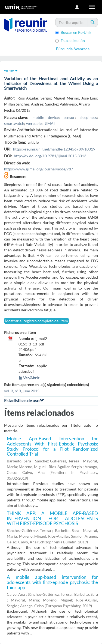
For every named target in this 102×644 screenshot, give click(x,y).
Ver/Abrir (29, 378)
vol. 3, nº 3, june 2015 (22, 391)
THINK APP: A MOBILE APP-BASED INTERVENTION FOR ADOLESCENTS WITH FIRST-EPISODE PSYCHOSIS (52, 518)
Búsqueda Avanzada (73, 49)
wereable (34, 123)
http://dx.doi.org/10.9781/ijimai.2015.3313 (50, 156)
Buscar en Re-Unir (73, 32)
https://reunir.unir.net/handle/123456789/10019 (54, 149)
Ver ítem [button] (11, 71)
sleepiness (88, 117)
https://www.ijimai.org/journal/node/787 (39, 169)
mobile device (46, 117)
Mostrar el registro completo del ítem (36, 321)
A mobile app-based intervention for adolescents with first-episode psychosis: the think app (52, 582)
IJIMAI (49, 123)
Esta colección (70, 40)
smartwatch (14, 123)
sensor (69, 117)
